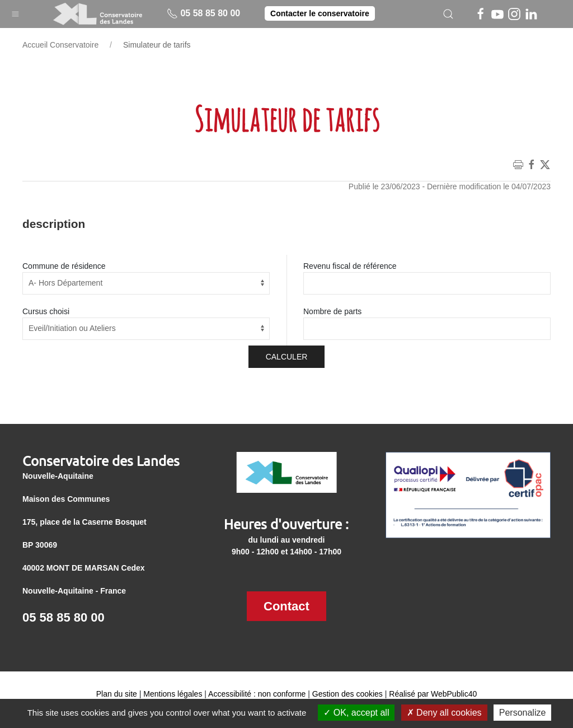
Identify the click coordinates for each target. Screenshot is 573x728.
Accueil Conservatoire (60, 45)
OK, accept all (356, 713)
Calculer (287, 357)
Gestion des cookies (347, 694)
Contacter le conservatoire (320, 13)
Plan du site (117, 694)
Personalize (523, 713)
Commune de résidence (64, 266)
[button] (15, 11)
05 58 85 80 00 (203, 13)
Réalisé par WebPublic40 (433, 694)
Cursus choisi (46, 311)
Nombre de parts (332, 311)
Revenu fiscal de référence (350, 266)
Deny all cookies (444, 713)
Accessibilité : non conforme (257, 694)
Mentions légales (173, 694)
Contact (286, 606)
